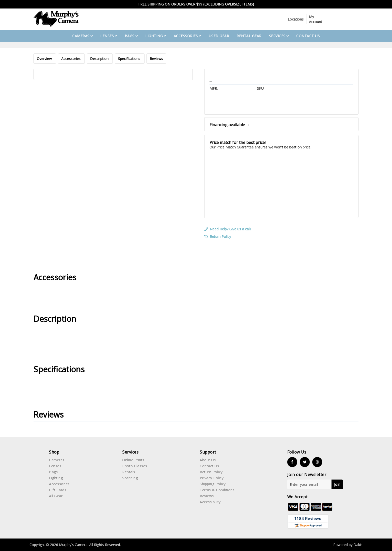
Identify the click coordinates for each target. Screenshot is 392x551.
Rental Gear (249, 36)
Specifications (130, 59)
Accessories (71, 59)
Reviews (156, 59)
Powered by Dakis (348, 545)
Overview (45, 59)
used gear (219, 36)
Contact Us (308, 36)
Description (100, 59)
